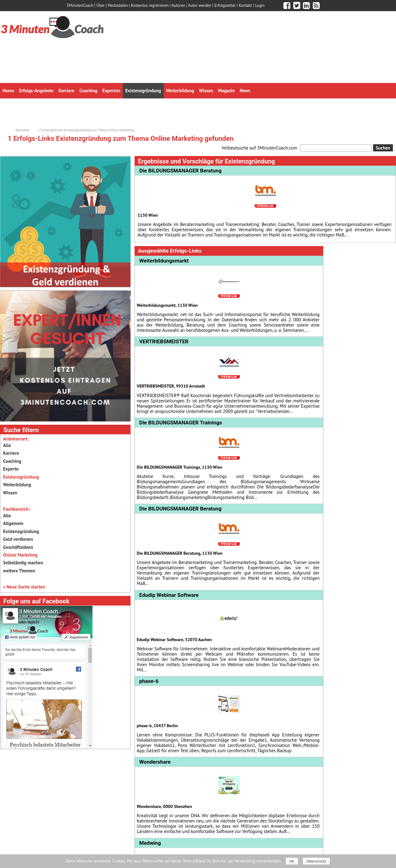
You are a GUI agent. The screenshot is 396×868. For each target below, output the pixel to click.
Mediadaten (118, 5)
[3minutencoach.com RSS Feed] (316, 6)
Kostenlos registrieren (150, 5)
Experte (11, 469)
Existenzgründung (21, 531)
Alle (7, 445)
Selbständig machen (23, 563)
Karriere (11, 453)
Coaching (12, 461)
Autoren (178, 5)
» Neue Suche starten (24, 587)
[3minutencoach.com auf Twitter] (297, 6)
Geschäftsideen (18, 547)
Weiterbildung (17, 485)
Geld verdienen (18, 539)
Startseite (22, 130)
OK (292, 861)
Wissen (10, 493)
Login (260, 5)
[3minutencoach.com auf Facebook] (287, 6)
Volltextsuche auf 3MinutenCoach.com (259, 148)
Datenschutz (316, 861)
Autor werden (200, 5)
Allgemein (13, 523)
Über (101, 5)
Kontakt (245, 5)
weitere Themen (19, 571)
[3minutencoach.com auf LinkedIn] (306, 6)
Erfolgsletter (225, 5)
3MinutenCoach (80, 5)
